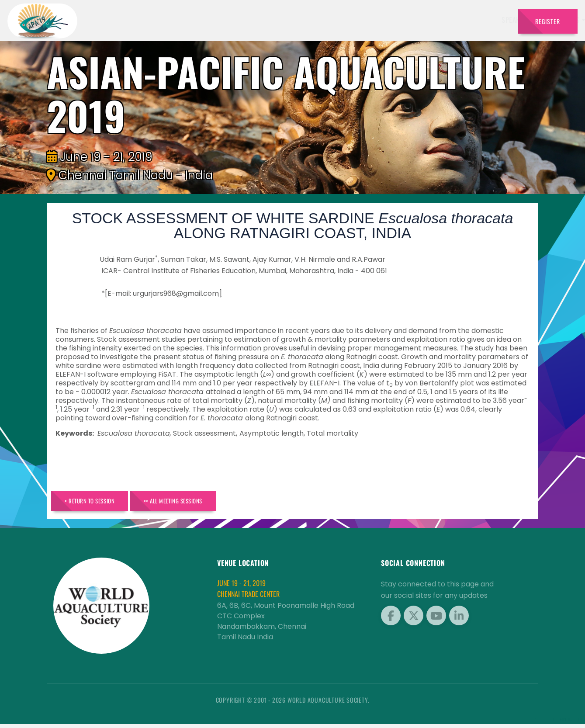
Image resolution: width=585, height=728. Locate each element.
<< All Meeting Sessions (198, 503)
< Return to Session (98, 503)
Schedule (330, 20)
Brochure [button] (410, 20)
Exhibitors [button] (284, 20)
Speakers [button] (237, 20)
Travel (494, 20)
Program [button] (455, 20)
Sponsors (369, 20)
